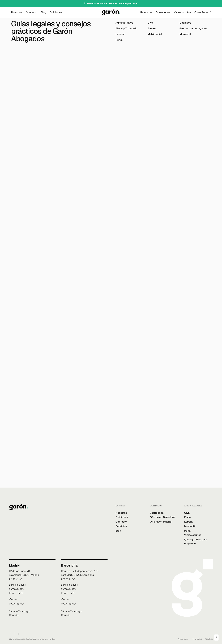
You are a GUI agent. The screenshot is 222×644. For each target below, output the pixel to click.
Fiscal (188, 517)
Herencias (146, 12)
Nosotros (17, 12)
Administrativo (124, 23)
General (152, 28)
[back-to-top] (216, 638)
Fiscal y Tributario (126, 28)
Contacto (31, 12)
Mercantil (185, 34)
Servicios (121, 526)
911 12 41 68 (16, 579)
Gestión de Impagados (193, 28)
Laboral (120, 34)
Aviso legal (183, 639)
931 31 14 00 (68, 579)
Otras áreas (201, 12)
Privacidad (197, 639)
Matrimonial (155, 34)
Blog (43, 12)
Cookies (209, 639)
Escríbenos (157, 513)
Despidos (185, 23)
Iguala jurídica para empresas (196, 541)
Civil (150, 23)
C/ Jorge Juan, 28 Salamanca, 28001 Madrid (24, 573)
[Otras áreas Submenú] (210, 12)
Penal (119, 40)
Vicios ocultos (182, 12)
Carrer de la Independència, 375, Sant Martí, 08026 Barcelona (80, 573)
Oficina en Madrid (161, 522)
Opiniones (56, 12)
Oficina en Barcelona (163, 517)
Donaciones (163, 12)
